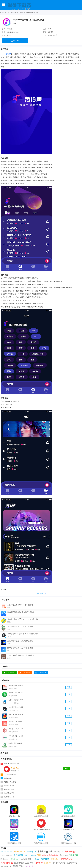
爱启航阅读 (18, 855)
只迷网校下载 (18, 866)
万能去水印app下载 (10, 782)
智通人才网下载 (72, 863)
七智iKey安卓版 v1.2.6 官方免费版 (16, 700)
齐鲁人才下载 (29, 866)
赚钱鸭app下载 (58, 852)
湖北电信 (27, 673)
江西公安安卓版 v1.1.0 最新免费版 (16, 714)
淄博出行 (39, 863)
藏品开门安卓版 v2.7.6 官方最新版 (16, 729)
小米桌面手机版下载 (10, 774)
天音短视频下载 (6, 866)
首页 (9, 13)
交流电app (15, 859)
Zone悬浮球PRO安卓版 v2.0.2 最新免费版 (16, 707)
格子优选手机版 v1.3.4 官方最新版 (16, 686)
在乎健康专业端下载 (59, 863)
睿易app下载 (8, 778)
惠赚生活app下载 (45, 852)
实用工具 (23, 13)
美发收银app (70, 852)
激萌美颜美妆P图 (66, 859)
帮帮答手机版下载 (20, 852)
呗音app (45, 855)
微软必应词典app (30, 855)
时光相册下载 (7, 863)
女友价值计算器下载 (6, 855)
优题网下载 (45, 859)
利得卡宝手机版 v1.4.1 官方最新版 (16, 722)
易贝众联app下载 (9, 797)
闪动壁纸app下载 (9, 789)
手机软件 (15, 13)
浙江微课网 (48, 863)
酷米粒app (5, 859)
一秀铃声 (8, 54)
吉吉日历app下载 (9, 786)
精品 (2, 802)
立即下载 (15, 41)
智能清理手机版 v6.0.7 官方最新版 (16, 693)
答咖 (39, 855)
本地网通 (43, 673)
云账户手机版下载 (7, 852)
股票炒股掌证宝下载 (24, 863)
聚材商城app (55, 859)
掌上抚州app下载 (9, 793)
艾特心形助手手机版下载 (12, 764)
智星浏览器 (74, 855)
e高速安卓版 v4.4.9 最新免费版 (16, 743)
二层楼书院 (26, 859)
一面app (36, 859)
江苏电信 (11, 673)
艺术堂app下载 (31, 852)
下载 (69, 687)
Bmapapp (64, 855)
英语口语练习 (54, 855)
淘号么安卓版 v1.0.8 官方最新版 (16, 736)
